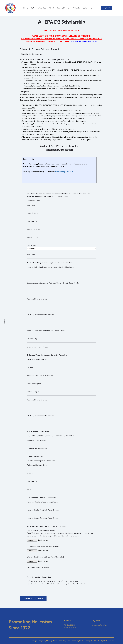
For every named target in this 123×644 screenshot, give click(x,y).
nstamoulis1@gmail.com (64, 172)
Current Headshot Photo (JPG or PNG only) (43, 546)
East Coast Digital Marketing (79, 641)
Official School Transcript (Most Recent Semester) (45, 557)
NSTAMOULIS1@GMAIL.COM (84, 41)
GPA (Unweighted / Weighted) (38, 568)
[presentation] (42, 590)
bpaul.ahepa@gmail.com (100, 625)
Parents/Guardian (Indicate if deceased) (41, 461)
